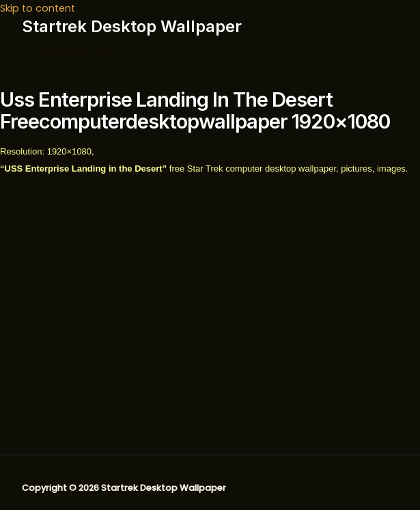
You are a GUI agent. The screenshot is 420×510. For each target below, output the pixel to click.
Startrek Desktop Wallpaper (132, 26)
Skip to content (38, 8)
